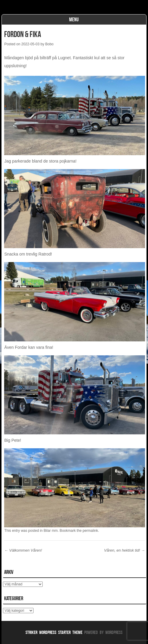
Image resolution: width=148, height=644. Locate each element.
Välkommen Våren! (23, 550)
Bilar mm (51, 531)
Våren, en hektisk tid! (125, 550)
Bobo (49, 44)
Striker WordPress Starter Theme (54, 632)
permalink (90, 531)
